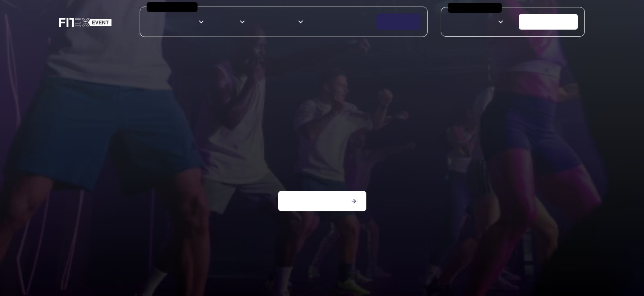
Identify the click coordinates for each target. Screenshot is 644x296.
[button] (176, 22)
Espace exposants (336, 22)
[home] (85, 22)
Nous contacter (548, 22)
